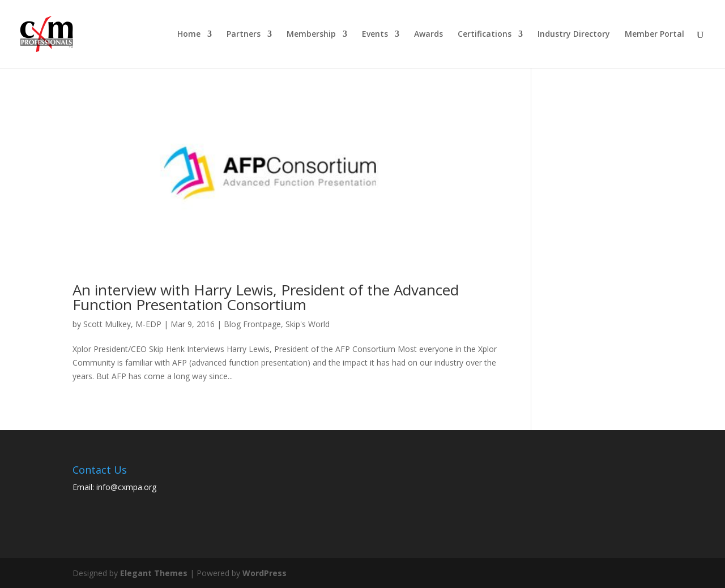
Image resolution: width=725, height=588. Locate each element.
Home (189, 35)
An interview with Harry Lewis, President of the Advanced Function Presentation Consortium (266, 297)
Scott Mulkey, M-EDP (122, 324)
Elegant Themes (154, 573)
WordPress (265, 573)
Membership (311, 35)
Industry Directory (574, 35)
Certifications (485, 35)
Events (375, 35)
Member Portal (654, 35)
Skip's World (308, 324)
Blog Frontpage (252, 324)
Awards (428, 35)
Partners (244, 35)
